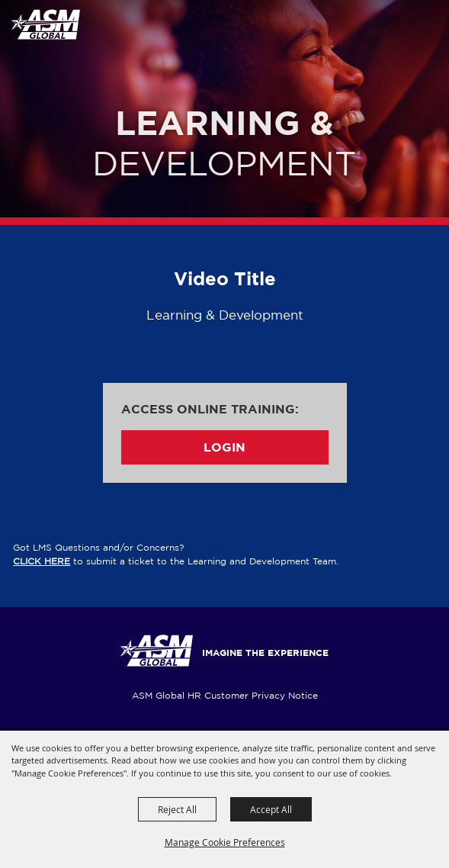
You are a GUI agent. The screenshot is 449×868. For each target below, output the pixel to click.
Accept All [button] (271, 809)
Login (224, 447)
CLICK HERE (42, 561)
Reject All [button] (177, 809)
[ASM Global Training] (45, 24)
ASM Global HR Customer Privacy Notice (225, 695)
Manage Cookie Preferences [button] (225, 842)
